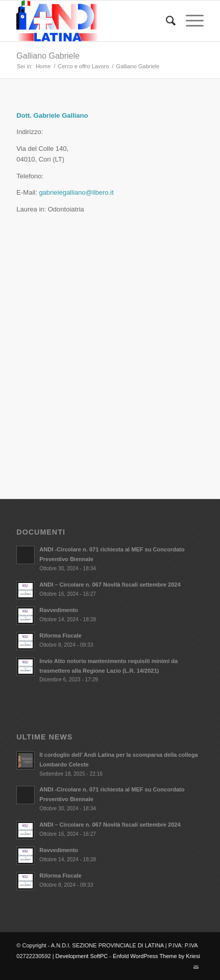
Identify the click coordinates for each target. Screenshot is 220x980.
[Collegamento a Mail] (196, 967)
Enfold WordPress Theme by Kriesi (156, 956)
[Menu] (190, 21)
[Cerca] (166, 21)
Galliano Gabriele (48, 56)
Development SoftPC (82, 956)
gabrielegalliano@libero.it (76, 192)
